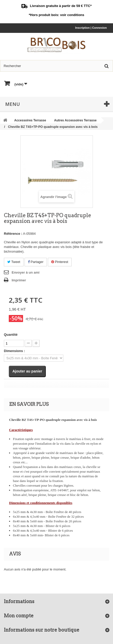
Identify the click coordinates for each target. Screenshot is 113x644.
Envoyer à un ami (26, 272)
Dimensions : (14, 351)
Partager (36, 262)
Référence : (13, 234)
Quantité (11, 335)
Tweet (14, 262)
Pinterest (60, 262)
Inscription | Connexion (91, 28)
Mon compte (19, 616)
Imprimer (19, 280)
